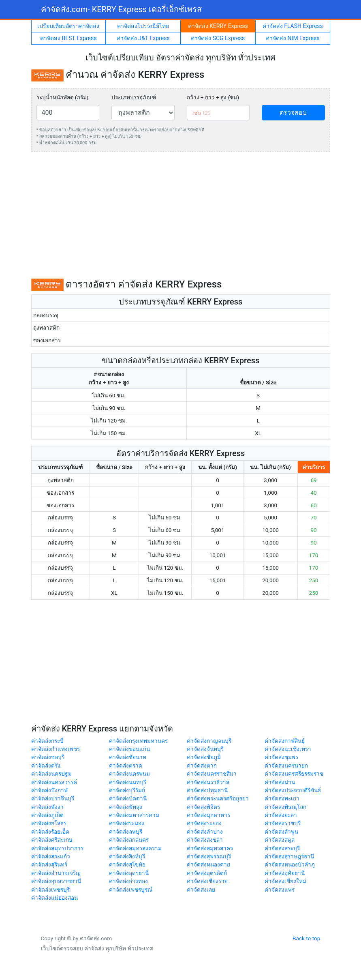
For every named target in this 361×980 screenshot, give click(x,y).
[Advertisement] (181, 215)
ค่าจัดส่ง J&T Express (143, 38)
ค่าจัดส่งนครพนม (129, 774)
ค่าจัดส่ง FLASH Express (293, 26)
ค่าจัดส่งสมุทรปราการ (57, 848)
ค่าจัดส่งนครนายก (286, 766)
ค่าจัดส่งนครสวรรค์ (54, 782)
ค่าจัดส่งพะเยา (282, 798)
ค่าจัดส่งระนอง (127, 823)
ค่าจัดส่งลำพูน (281, 832)
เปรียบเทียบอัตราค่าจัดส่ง (68, 26)
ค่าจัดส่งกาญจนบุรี (209, 741)
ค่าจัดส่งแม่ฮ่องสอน (54, 898)
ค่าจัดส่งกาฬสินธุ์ (285, 741)
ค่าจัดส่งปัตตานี (128, 798)
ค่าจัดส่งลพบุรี (126, 832)
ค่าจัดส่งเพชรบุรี (50, 890)
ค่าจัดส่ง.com (122, 9)
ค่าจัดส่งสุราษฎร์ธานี (289, 856)
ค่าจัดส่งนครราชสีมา (212, 774)
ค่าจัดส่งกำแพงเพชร (56, 749)
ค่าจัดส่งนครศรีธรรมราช (294, 774)
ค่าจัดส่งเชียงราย (207, 881)
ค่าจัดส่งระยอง (204, 823)
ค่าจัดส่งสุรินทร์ (49, 864)
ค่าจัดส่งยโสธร (49, 823)
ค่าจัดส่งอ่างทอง (128, 881)
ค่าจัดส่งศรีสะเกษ (52, 840)
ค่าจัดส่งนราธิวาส (208, 782)
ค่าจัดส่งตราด (126, 766)
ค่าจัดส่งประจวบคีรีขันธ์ (293, 790)
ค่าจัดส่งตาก (202, 766)
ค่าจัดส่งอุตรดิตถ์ (207, 873)
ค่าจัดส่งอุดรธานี (129, 873)
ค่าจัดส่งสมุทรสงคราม (135, 848)
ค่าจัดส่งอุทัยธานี (285, 873)
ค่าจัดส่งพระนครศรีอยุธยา (218, 798)
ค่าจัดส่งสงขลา (205, 840)
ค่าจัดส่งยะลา (281, 815)
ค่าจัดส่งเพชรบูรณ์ (131, 890)
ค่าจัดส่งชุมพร (281, 757)
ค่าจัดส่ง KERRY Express (218, 26)
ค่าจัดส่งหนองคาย (208, 864)
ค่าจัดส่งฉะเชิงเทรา (288, 749)
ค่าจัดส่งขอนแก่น (129, 749)
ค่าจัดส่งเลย (201, 890)
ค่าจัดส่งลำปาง (205, 832)
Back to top (306, 938)
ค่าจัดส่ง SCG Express (218, 38)
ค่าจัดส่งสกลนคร (129, 840)
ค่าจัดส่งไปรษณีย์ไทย (143, 26)
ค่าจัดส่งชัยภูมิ (204, 757)
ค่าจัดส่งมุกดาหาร (208, 815)
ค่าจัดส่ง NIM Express (293, 38)
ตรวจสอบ (293, 113)
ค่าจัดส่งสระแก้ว (51, 856)
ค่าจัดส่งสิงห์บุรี (127, 856)
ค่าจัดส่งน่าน (280, 782)
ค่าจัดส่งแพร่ (280, 890)
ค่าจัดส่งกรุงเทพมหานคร (138, 741)
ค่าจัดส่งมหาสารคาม (134, 815)
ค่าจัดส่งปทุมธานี (207, 790)
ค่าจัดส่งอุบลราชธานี (56, 881)
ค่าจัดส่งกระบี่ (47, 741)
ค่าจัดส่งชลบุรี (48, 757)
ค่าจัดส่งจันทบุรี (205, 749)
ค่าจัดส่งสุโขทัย (127, 864)
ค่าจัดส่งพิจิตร (203, 807)
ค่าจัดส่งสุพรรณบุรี (209, 856)
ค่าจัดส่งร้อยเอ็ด (50, 832)
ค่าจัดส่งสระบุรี (282, 848)
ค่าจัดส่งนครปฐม (51, 774)
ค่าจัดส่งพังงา (47, 807)
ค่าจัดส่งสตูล (280, 840)
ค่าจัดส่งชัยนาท (128, 757)
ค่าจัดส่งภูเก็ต (47, 815)
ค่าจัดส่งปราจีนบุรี (53, 798)
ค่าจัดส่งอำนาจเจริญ (56, 873)
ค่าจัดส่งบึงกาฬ (49, 790)
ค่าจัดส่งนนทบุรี (128, 782)
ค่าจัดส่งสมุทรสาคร (210, 848)
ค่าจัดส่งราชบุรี (283, 823)
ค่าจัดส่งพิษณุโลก (285, 807)
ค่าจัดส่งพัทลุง (126, 807)
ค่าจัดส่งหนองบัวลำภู (290, 864)
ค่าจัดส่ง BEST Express (68, 38)
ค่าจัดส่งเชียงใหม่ (285, 881)
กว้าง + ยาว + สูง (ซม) (213, 97)
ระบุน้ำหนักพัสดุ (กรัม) (63, 97)
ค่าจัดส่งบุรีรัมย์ (127, 790)
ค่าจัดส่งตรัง (46, 766)
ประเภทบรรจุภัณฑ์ (134, 97)
